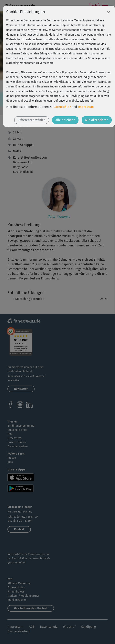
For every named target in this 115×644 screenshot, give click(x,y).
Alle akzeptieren (97, 120)
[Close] (109, 12)
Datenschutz (62, 107)
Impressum (86, 107)
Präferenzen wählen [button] (32, 120)
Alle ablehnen (65, 120)
